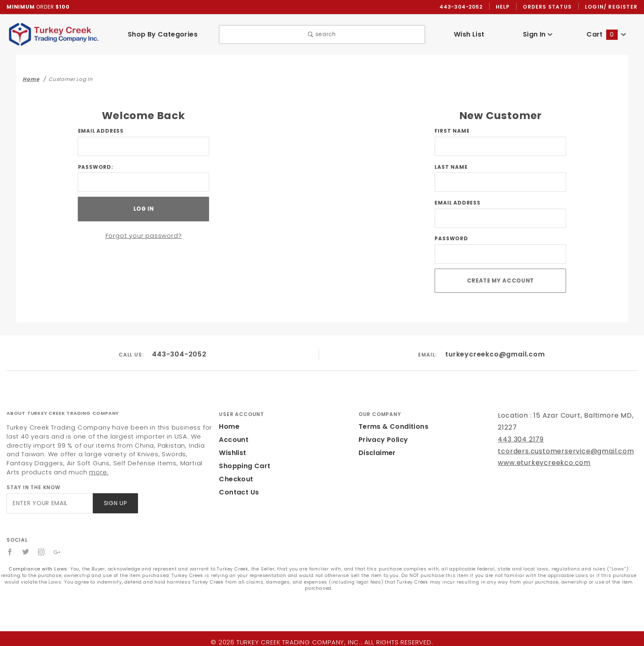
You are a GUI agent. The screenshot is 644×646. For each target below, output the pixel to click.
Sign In (538, 34)
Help (505, 7)
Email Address (100, 131)
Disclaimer (376, 452)
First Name (452, 131)
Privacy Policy (382, 439)
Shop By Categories (162, 34)
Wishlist (232, 452)
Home (228, 426)
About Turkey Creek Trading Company (63, 412)
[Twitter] (26, 551)
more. (15, 471)
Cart (606, 34)
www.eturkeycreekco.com (539, 462)
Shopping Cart (243, 465)
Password (451, 240)
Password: (95, 167)
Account (233, 439)
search (322, 34)
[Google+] (58, 551)
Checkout (235, 478)
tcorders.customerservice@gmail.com (558, 450)
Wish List (469, 34)
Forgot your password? (143, 234)
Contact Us (237, 491)
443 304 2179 (520, 438)
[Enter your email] (49, 502)
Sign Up (115, 502)
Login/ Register (612, 7)
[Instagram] (42, 551)
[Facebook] (10, 551)
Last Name (451, 167)
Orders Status (549, 7)
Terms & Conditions (391, 426)
